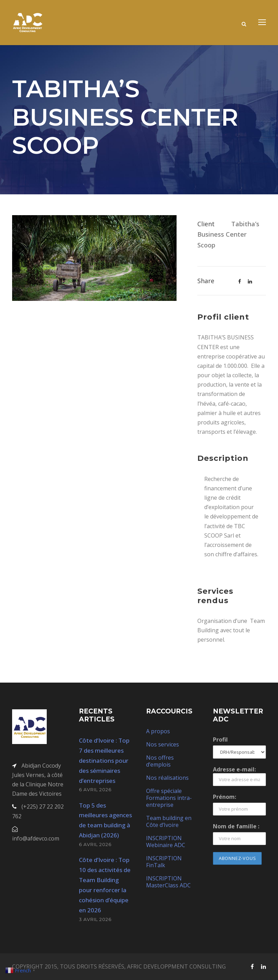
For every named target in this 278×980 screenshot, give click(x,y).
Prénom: (225, 797)
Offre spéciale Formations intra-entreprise (169, 798)
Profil (220, 740)
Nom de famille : (236, 826)
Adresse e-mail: (239, 776)
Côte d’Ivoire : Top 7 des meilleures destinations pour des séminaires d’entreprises (104, 761)
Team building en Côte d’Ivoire (169, 821)
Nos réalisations (167, 778)
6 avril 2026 (95, 789)
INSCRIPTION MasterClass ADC (168, 882)
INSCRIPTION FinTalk (164, 862)
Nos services (163, 744)
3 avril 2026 (95, 919)
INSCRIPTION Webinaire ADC (166, 842)
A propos (158, 731)
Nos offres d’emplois (160, 761)
